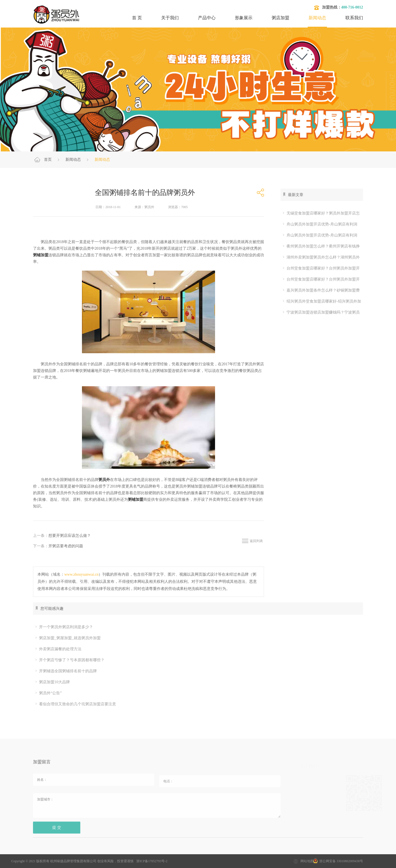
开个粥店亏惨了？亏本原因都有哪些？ (69, 660)
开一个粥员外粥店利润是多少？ (64, 627)
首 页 (137, 18)
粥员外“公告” (48, 693)
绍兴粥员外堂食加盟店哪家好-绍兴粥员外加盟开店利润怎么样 (321, 301)
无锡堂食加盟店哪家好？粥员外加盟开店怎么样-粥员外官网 (320, 213)
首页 (48, 160)
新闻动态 (317, 18)
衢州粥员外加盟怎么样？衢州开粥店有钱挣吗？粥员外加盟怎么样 (320, 246)
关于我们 (170, 18)
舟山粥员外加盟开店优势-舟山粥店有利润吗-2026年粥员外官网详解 (319, 224)
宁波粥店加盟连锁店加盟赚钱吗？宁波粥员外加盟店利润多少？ (320, 312)
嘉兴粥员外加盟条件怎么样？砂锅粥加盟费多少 (320, 290)
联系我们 (354, 18)
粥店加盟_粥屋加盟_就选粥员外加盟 (68, 638)
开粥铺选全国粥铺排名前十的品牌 (66, 671)
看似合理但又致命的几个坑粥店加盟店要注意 (75, 704)
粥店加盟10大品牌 (52, 682)
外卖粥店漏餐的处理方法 (58, 649)
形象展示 (244, 18)
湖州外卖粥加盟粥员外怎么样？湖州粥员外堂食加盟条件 (320, 257)
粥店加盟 (280, 18)
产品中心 (207, 18)
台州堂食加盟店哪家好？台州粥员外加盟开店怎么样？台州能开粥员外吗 (320, 268)
